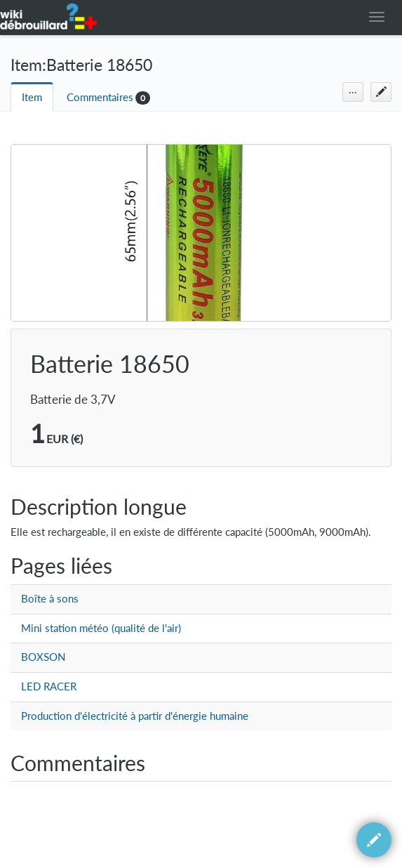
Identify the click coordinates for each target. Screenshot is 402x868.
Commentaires (100, 97)
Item (32, 97)
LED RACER (49, 686)
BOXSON (43, 657)
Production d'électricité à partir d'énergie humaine (135, 716)
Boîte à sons (50, 599)
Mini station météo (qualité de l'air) (101, 628)
